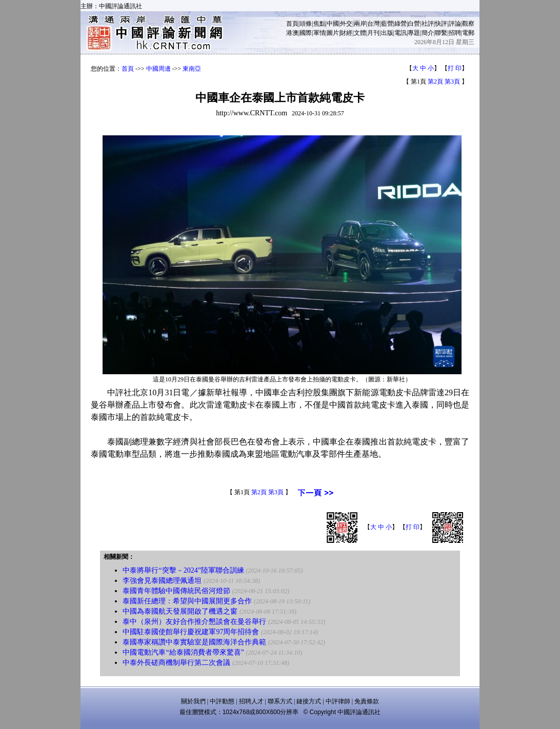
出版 (387, 33)
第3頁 (452, 82)
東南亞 (192, 69)
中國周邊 (158, 69)
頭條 (306, 24)
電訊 (401, 33)
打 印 (455, 68)
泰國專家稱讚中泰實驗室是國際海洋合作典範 (194, 642)
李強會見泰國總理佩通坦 (162, 581)
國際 (306, 33)
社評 (428, 24)
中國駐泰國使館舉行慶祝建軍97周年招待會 (191, 632)
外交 (346, 24)
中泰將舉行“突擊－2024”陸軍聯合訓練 (183, 570)
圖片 (333, 33)
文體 (360, 33)
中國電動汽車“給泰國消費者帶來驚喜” (183, 652)
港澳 (292, 33)
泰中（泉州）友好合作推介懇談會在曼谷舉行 (194, 622)
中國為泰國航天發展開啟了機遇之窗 (180, 611)
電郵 (468, 33)
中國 (333, 24)
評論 (455, 24)
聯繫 (441, 33)
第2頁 (435, 82)
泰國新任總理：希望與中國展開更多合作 (187, 601)
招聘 (455, 33)
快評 (441, 24)
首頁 (292, 24)
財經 (346, 33)
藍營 (387, 24)
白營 (414, 24)
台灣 (373, 24)
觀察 (468, 24)
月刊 (373, 33)
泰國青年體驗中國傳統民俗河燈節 (176, 591)
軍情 (319, 33)
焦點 (319, 24)
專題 (414, 33)
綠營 (401, 24)
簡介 (428, 33)
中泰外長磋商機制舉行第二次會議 (176, 663)
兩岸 (360, 24)
